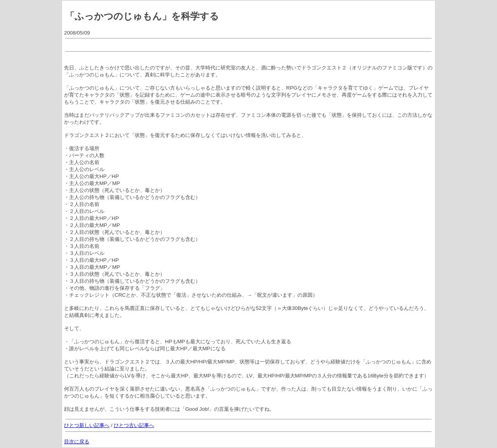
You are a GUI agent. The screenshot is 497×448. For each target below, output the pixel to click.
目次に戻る (77, 442)
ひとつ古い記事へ (134, 425)
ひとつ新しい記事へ (87, 425)
